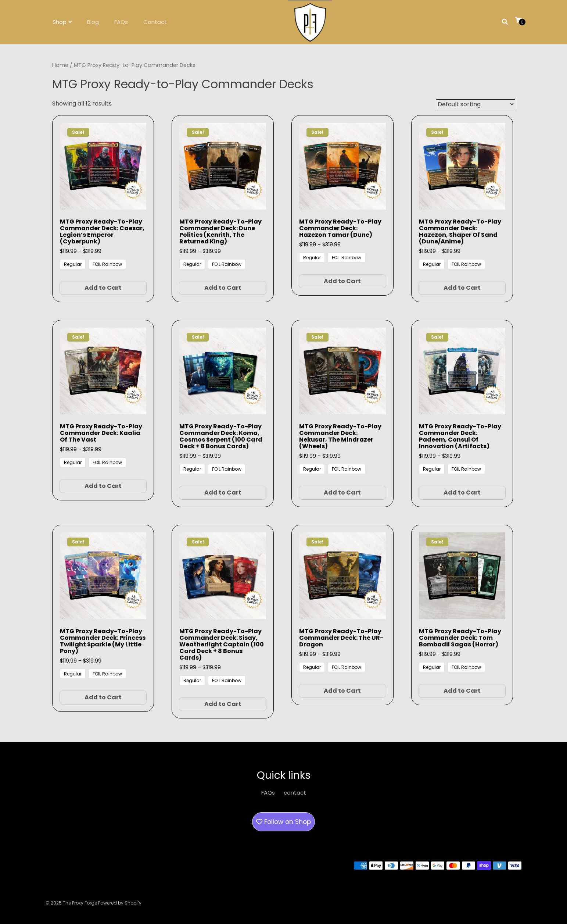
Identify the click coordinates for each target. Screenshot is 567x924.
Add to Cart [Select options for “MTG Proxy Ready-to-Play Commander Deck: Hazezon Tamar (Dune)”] (342, 281)
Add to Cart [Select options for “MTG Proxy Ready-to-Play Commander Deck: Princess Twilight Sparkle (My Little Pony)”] (103, 697)
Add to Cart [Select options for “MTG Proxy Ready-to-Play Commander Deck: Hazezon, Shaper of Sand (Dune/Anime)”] (462, 288)
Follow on (283, 822)
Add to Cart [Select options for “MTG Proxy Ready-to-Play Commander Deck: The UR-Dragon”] (342, 691)
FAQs (121, 22)
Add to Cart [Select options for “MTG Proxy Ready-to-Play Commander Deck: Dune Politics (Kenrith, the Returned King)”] (223, 288)
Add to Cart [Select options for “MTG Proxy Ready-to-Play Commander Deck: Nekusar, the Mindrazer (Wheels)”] (342, 493)
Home (60, 65)
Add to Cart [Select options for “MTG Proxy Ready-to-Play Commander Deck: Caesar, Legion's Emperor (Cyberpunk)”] (103, 288)
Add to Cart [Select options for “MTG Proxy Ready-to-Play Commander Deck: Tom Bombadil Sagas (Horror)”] (462, 691)
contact (295, 793)
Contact (155, 22)
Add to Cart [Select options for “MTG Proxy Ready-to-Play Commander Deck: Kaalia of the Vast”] (103, 486)
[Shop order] (476, 104)
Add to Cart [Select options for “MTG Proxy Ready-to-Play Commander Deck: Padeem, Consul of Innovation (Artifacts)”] (462, 493)
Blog (93, 22)
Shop (60, 22)
